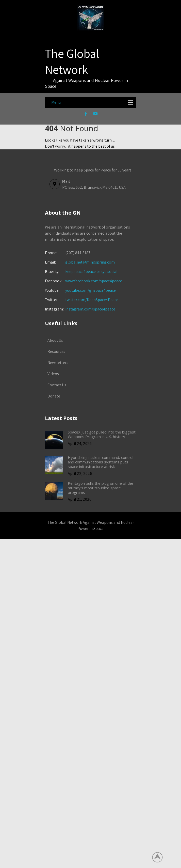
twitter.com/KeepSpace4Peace (92, 300)
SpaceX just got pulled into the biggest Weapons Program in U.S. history (102, 434)
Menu (56, 102)
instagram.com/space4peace (90, 309)
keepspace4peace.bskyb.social (91, 272)
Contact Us (57, 385)
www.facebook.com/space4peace (94, 281)
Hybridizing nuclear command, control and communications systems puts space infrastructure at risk (101, 462)
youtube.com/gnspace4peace (91, 290)
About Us (55, 340)
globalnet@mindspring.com (80, 262)
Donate (54, 396)
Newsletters (58, 363)
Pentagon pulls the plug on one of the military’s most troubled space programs (101, 488)
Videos (53, 374)
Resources (56, 351)
